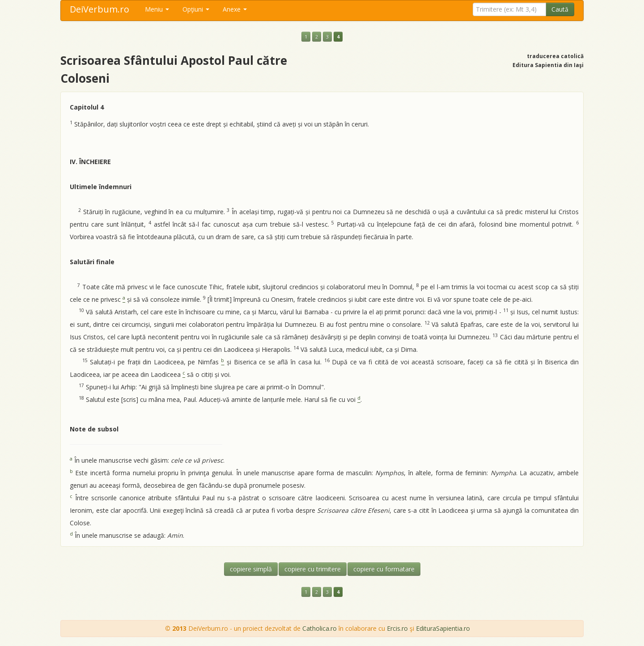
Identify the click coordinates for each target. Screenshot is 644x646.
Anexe (235, 9)
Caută (560, 9)
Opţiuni (196, 9)
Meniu (157, 9)
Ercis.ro (397, 628)
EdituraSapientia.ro (443, 628)
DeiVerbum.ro (100, 9)
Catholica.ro (320, 628)
